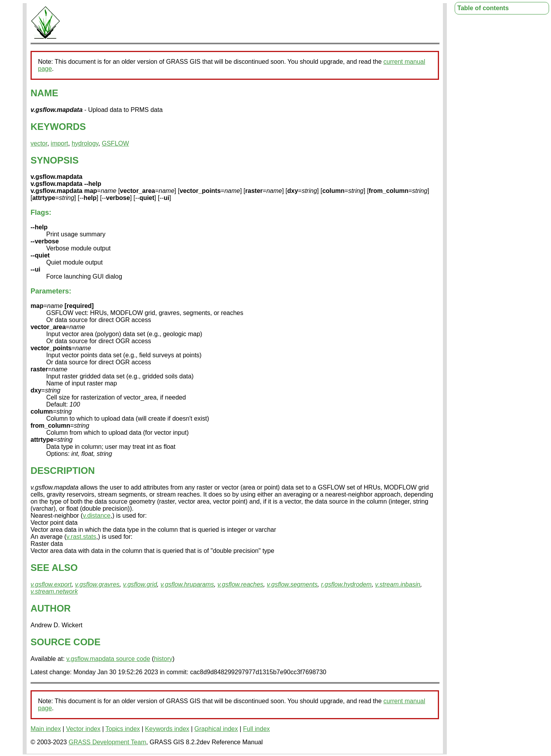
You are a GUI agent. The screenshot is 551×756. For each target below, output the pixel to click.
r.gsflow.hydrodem (346, 584)
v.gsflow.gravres (98, 584)
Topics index (123, 729)
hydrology (85, 143)
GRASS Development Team (107, 742)
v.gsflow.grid (140, 584)
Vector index (83, 729)
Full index (257, 729)
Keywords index (167, 729)
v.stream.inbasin (398, 584)
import (60, 143)
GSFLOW (115, 143)
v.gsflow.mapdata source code (108, 659)
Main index (46, 729)
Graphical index (216, 729)
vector (39, 143)
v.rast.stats (81, 537)
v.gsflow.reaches (240, 584)
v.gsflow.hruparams (187, 584)
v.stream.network (54, 591)
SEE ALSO (54, 568)
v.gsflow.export (51, 584)
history (163, 659)
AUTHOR (51, 608)
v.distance (97, 516)
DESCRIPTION (63, 471)
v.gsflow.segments (292, 584)
